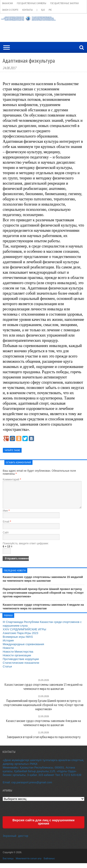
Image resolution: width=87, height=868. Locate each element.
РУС (50, 10)
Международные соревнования (23, 649)
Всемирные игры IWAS (18, 642)
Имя (6, 516)
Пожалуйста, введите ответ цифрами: (26, 549)
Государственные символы (32, 3)
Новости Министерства (18, 657)
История (8, 646)
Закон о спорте (10, 10)
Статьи (7, 672)
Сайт (6, 538)
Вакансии (8, 3)
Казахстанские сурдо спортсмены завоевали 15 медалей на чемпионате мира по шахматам (43, 584)
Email (7, 527)
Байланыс (49, 863)
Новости (8, 653)
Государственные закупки (64, 3)
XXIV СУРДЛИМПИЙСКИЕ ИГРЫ (24, 635)
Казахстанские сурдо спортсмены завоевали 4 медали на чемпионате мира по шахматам (43, 612)
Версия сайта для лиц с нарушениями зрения (43, 827)
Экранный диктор (15, 841)
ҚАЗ (43, 10)
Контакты (27, 10)
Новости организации (17, 661)
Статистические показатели (21, 668)
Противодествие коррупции (21, 664)
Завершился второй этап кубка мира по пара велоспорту (44, 742)
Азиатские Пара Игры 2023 (20, 638)
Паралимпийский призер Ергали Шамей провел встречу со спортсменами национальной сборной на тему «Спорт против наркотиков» (43, 598)
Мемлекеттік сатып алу (29, 863)
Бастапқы (8, 863)
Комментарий (12, 480)
